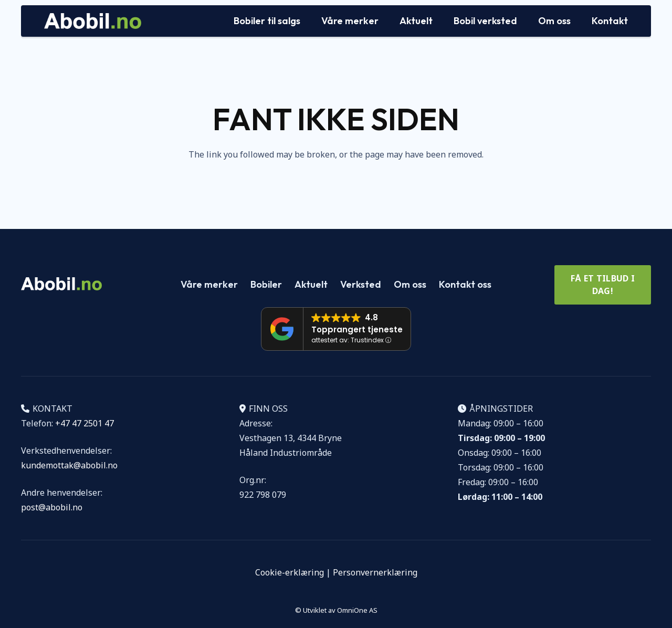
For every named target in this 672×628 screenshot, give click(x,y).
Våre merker (209, 284)
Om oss (410, 284)
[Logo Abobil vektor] (93, 21)
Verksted (361, 284)
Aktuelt (311, 284)
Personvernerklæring (375, 572)
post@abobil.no (52, 507)
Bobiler (266, 284)
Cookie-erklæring (290, 572)
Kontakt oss (465, 284)
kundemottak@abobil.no (69, 465)
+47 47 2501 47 (85, 423)
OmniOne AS (357, 610)
